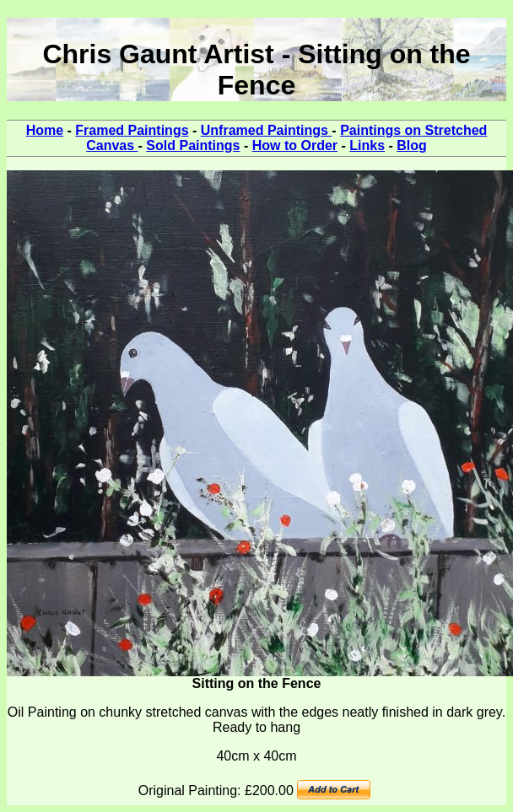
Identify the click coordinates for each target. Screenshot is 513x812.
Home (45, 130)
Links (367, 145)
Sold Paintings (193, 145)
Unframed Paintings (267, 130)
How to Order (295, 145)
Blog (412, 145)
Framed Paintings (132, 130)
